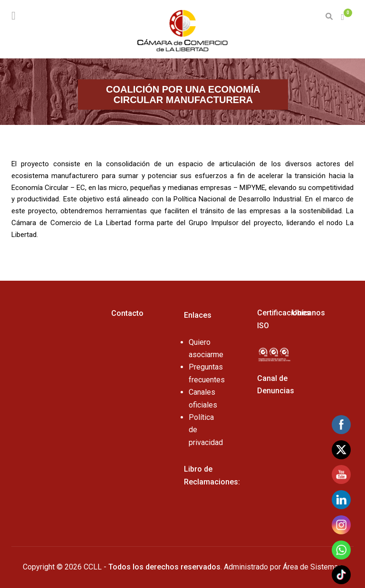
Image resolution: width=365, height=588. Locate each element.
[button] (344, 17)
